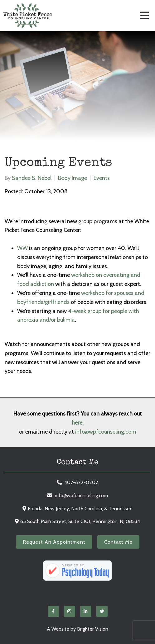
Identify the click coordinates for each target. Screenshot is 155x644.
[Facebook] (53, 611)
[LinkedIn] (86, 611)
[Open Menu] (144, 16)
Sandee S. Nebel (32, 178)
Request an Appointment (54, 542)
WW (23, 248)
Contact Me (118, 542)
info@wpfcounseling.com (106, 432)
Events (102, 178)
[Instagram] (70, 611)
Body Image (73, 178)
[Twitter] (102, 611)
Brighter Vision (93, 629)
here (77, 423)
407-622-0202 (81, 482)
